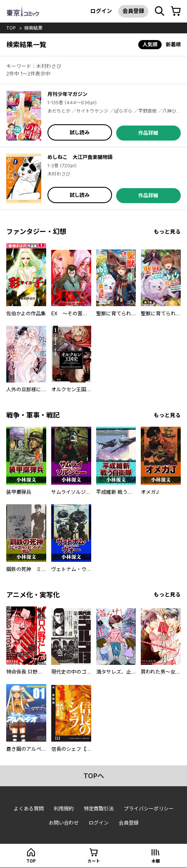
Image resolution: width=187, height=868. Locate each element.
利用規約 (64, 809)
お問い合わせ (64, 823)
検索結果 (33, 28)
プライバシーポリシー (149, 809)
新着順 (173, 44)
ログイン (101, 11)
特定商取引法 (99, 809)
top (11, 28)
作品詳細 (148, 133)
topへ (94, 776)
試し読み (80, 132)
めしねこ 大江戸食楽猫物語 (80, 157)
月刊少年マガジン (67, 94)
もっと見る (167, 232)
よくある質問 (29, 809)
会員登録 (133, 11)
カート (94, 861)
